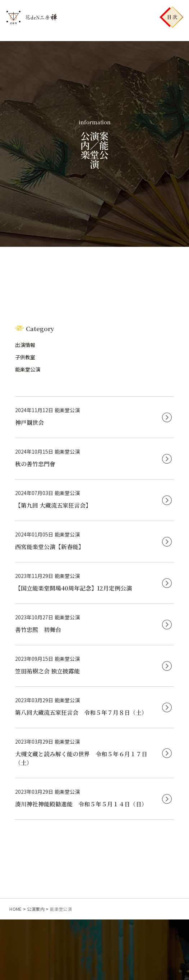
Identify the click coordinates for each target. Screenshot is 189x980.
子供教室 (25, 357)
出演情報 (25, 345)
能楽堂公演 (28, 369)
